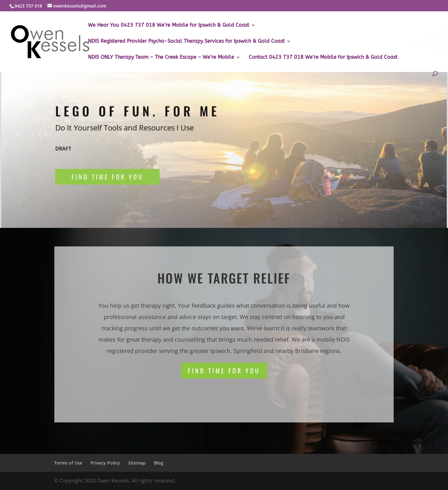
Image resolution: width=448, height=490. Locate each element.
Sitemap (137, 463)
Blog (159, 463)
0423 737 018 (28, 6)
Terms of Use (68, 463)
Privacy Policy (105, 463)
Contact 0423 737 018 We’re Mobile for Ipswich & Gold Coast (323, 58)
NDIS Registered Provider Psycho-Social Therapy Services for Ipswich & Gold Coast (186, 41)
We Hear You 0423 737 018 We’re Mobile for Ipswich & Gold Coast (169, 25)
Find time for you (109, 178)
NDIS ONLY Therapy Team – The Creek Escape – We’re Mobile (161, 58)
